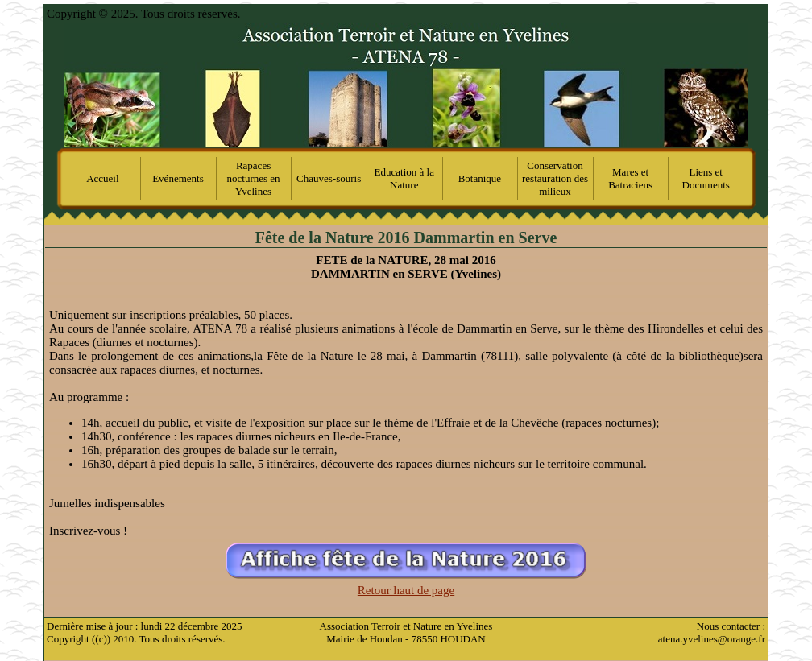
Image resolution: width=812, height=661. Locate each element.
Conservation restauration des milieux (555, 178)
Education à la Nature (404, 178)
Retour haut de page (406, 590)
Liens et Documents (706, 178)
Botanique (480, 178)
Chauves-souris (329, 178)
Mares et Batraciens (630, 178)
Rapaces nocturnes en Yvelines (254, 178)
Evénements (178, 178)
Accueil (102, 178)
